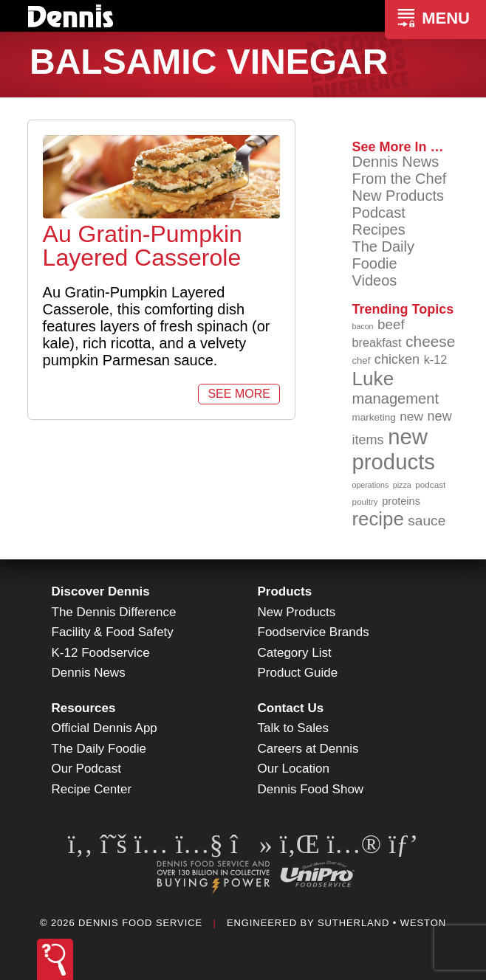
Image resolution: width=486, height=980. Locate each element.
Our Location (294, 769)
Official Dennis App (105, 728)
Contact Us (291, 708)
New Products (398, 196)
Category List (295, 653)
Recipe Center (92, 789)
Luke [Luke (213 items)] (373, 379)
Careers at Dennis (308, 749)
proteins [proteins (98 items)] (401, 501)
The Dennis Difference (114, 612)
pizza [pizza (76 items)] (402, 485)
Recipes (378, 230)
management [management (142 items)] (395, 398)
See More (239, 394)
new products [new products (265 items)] (393, 449)
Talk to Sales (293, 728)
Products (285, 591)
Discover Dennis (101, 591)
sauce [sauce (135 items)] (427, 521)
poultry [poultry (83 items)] (364, 501)
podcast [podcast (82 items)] (430, 484)
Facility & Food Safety (113, 632)
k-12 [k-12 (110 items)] (436, 359)
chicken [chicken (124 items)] (397, 359)
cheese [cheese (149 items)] (430, 341)
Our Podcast (87, 769)
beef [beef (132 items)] (391, 324)
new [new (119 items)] (411, 416)
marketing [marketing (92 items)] (373, 417)
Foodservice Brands (314, 632)
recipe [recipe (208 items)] (377, 519)
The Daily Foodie (383, 255)
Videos (374, 280)
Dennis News (395, 162)
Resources (84, 708)
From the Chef (399, 179)
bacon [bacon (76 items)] (362, 326)
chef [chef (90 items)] (361, 360)
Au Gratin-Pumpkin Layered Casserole (143, 246)
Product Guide (298, 673)
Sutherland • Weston (382, 923)
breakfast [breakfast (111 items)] (376, 342)
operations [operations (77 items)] (370, 485)
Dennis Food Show (311, 789)
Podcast (378, 213)
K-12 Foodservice (101, 653)
